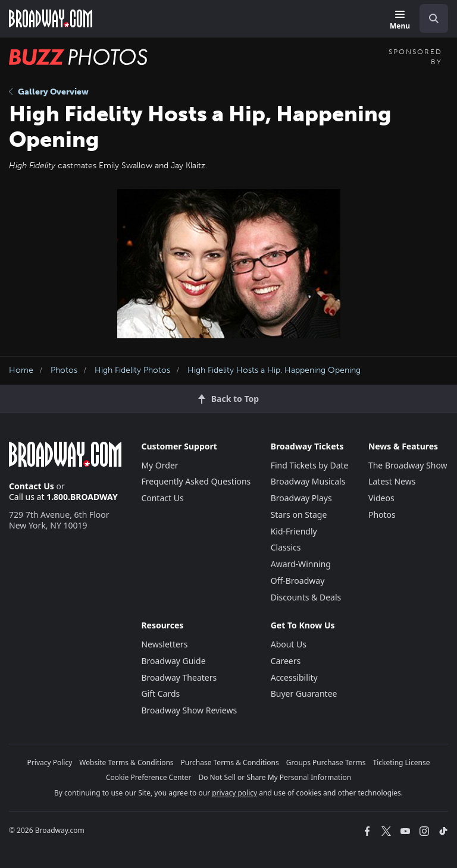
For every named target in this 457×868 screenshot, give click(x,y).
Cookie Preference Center (149, 777)
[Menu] (400, 21)
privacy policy (234, 793)
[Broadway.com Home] (51, 18)
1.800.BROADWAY (82, 497)
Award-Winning (301, 564)
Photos (64, 370)
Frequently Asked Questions (196, 481)
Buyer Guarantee (304, 694)
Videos (381, 498)
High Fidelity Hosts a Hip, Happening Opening (274, 370)
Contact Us (32, 486)
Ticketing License (402, 762)
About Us (289, 644)
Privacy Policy (50, 762)
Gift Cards (160, 694)
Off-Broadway (298, 581)
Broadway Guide (173, 661)
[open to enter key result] (434, 18)
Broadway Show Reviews (189, 710)
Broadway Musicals (308, 481)
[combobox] (429, 18)
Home (21, 370)
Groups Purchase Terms (326, 762)
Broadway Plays (301, 498)
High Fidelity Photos (132, 370)
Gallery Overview (49, 92)
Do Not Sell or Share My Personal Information (275, 777)
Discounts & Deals (306, 597)
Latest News (392, 481)
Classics (286, 547)
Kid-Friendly (294, 531)
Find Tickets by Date (310, 465)
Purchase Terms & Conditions (230, 762)
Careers (286, 661)
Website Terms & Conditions (126, 762)
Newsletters (164, 644)
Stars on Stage (299, 515)
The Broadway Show (408, 465)
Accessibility (294, 677)
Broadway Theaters (179, 677)
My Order (159, 465)
